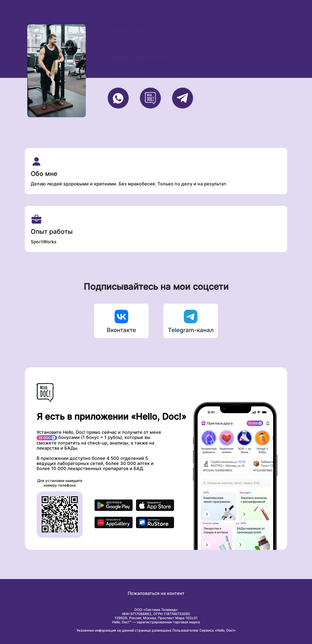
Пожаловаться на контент (156, 593)
